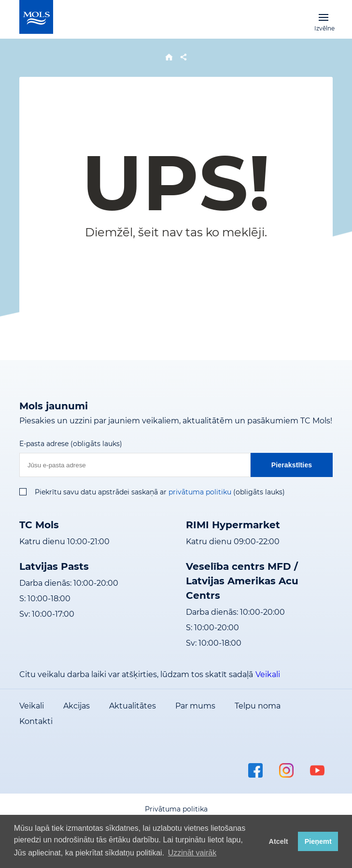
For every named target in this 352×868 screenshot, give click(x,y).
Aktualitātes (133, 706)
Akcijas (77, 706)
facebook (255, 770)
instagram (286, 770)
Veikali (268, 674)
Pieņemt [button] (318, 841)
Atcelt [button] (279, 841)
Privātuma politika (176, 809)
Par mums (195, 706)
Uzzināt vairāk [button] (192, 853)
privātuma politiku (200, 492)
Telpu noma (258, 706)
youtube (317, 770)
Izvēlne (324, 17)
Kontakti (36, 721)
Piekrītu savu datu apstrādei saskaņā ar (101, 492)
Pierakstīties (292, 465)
